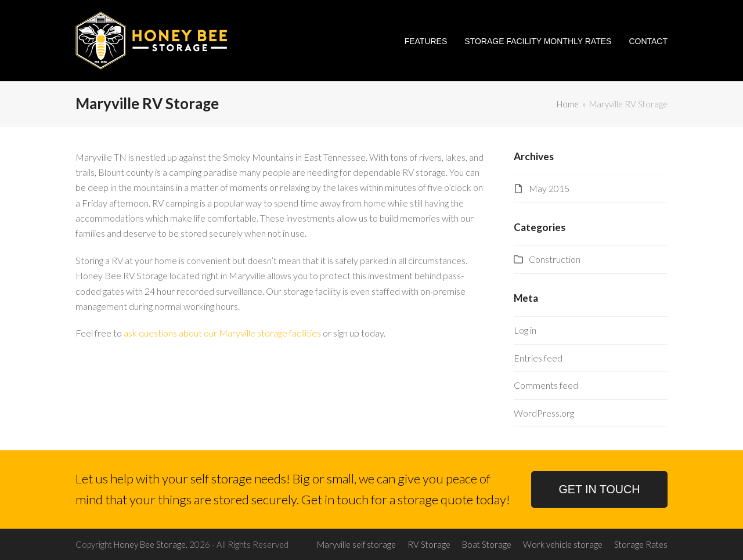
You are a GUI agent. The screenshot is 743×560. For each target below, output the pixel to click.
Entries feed (538, 358)
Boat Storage (487, 544)
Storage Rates (641, 544)
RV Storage (429, 544)
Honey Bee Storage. (151, 544)
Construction (555, 259)
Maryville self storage (356, 544)
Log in (525, 330)
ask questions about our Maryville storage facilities (222, 333)
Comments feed (546, 385)
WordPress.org (544, 413)
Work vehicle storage (563, 544)
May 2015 (549, 188)
